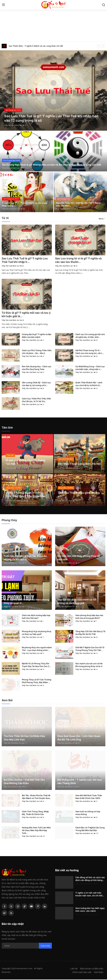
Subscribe (45, 946)
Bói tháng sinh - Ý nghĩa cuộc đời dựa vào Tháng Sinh (79, 782)
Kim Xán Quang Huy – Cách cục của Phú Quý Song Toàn (37, 368)
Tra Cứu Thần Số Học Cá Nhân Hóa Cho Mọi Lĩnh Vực (24, 738)
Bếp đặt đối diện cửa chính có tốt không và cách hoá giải (77, 602)
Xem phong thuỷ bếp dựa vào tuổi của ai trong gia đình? (89, 617)
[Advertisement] (53, 21)
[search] (104, 5)
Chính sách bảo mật (82, 973)
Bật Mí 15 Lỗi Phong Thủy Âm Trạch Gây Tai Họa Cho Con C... (36, 665)
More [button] (101, 219)
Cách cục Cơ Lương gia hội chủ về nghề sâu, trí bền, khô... (90, 336)
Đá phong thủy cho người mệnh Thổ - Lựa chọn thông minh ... (37, 649)
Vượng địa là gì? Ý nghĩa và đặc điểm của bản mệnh (37, 336)
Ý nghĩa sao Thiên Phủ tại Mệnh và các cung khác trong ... (26, 204)
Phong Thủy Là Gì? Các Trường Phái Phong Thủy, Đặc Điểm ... (37, 681)
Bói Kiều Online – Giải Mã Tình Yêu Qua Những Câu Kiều (24, 782)
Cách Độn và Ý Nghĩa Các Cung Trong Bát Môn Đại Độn (90, 829)
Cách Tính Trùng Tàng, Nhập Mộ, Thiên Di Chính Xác (35, 813)
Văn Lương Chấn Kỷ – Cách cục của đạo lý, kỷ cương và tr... (36, 384)
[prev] (99, 46)
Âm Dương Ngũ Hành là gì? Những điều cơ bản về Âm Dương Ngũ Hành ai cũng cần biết (51, 163)
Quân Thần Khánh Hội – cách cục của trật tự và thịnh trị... (89, 384)
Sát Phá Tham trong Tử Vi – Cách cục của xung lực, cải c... (90, 352)
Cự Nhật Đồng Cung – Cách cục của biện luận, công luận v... (90, 368)
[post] (53, 90)
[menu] (3, 5)
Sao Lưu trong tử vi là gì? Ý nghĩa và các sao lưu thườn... (79, 260)
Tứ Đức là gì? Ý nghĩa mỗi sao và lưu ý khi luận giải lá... (26, 315)
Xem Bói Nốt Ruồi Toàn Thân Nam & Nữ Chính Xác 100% (89, 797)
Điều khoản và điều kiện (92, 969)
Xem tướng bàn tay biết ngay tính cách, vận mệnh (90, 910)
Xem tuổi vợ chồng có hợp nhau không (88, 813)
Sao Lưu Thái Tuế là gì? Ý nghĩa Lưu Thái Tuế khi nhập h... (25, 260)
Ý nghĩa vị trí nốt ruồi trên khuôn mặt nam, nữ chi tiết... (90, 895)
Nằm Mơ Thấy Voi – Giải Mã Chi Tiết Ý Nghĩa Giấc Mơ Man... (79, 204)
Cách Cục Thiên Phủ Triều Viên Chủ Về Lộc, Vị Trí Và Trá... (36, 400)
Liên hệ (74, 969)
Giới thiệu (99, 973)
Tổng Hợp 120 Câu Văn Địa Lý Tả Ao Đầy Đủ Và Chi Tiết (90, 633)
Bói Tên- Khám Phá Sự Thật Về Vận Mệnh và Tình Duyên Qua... (37, 797)
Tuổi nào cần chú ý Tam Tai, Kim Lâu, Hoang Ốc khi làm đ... (26, 558)
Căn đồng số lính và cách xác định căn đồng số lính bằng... (90, 879)
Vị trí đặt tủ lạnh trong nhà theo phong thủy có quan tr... (26, 602)
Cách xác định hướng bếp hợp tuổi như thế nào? (36, 617)
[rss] (11, 913)
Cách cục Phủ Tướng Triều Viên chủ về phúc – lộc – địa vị (37, 352)
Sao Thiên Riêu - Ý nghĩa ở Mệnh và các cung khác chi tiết (36, 46)
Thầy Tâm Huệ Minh (11, 125)
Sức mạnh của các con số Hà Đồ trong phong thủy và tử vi (89, 665)
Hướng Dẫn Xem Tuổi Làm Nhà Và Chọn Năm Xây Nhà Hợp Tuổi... (36, 831)
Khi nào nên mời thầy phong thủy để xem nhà (79, 558)
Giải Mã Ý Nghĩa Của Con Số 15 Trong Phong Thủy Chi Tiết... (90, 649)
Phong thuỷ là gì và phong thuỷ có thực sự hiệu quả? (37, 633)
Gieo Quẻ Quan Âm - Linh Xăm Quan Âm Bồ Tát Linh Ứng (79, 738)
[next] (103, 46)
